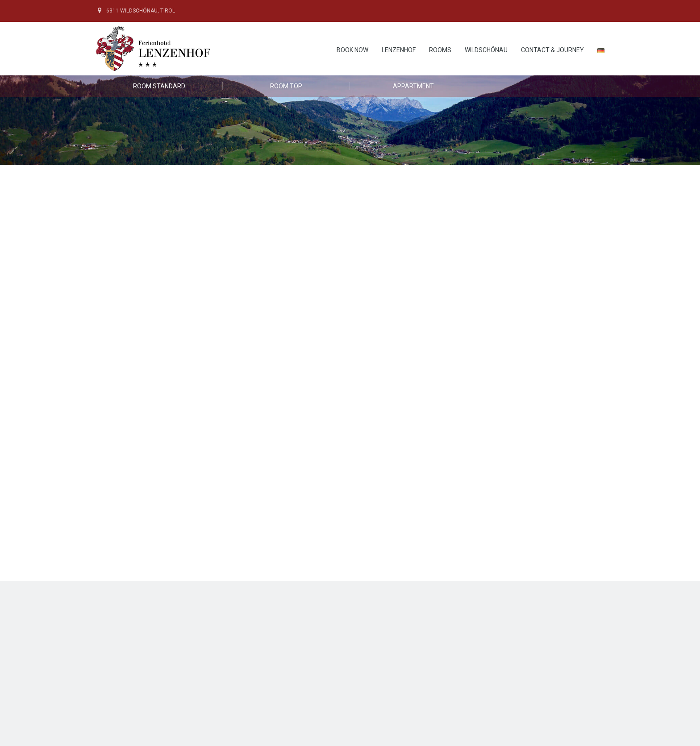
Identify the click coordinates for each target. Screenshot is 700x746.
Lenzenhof (399, 50)
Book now (352, 50)
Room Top (286, 86)
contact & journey (552, 50)
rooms (440, 50)
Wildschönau (486, 50)
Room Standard (159, 86)
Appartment (413, 86)
